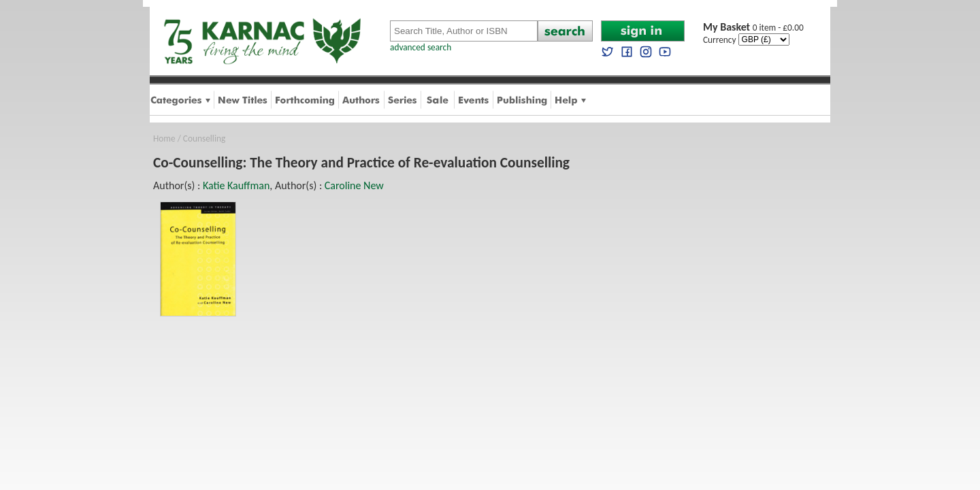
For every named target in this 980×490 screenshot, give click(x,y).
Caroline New (354, 185)
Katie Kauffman (236, 185)
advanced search (421, 47)
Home (164, 138)
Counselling (204, 138)
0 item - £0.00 (753, 28)
